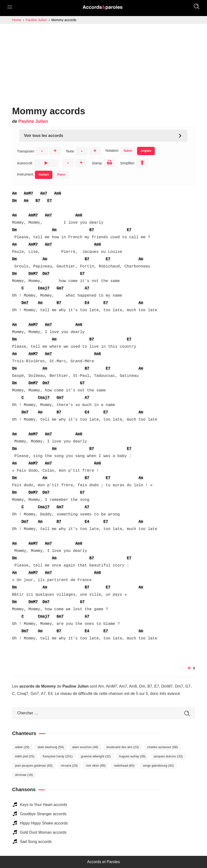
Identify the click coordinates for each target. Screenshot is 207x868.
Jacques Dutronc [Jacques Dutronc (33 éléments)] (168, 756)
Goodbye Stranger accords (43, 814)
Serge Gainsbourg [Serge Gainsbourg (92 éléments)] (158, 766)
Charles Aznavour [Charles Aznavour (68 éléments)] (163, 747)
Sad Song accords (36, 842)
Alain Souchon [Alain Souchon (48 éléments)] (85, 747)
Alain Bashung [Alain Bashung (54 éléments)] (51, 747)
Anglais (146, 151)
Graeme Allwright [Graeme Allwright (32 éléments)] (96, 756)
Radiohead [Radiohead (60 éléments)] (124, 766)
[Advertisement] (103, 60)
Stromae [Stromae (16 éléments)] (24, 775)
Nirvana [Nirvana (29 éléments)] (69, 766)
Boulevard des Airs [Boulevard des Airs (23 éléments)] (123, 747)
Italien (128, 151)
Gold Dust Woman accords (43, 832)
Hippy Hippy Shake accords (44, 823)
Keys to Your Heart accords (44, 805)
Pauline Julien (33, 121)
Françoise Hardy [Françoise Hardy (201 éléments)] (58, 756)
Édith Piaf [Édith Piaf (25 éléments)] (25, 756)
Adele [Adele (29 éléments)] (22, 747)
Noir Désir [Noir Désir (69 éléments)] (96, 766)
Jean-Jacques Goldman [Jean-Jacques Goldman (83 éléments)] (34, 766)
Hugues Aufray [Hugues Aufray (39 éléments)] (132, 756)
